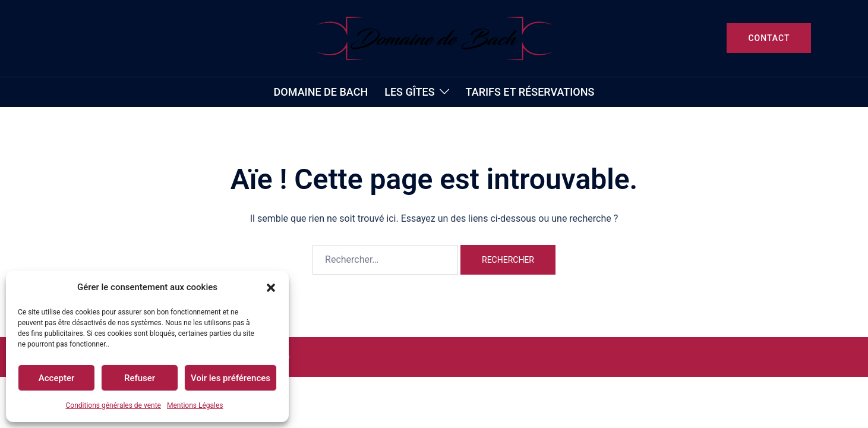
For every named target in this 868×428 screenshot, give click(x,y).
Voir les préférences (231, 378)
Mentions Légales (195, 405)
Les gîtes (409, 92)
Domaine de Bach (321, 92)
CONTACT (769, 38)
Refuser (140, 378)
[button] (271, 288)
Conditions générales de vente (113, 405)
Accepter (56, 378)
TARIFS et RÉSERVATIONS (530, 92)
